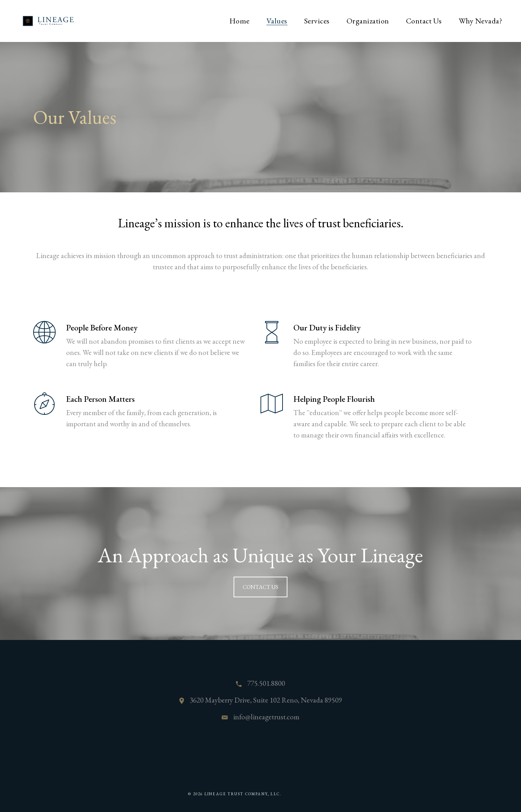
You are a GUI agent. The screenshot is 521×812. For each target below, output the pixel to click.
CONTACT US (260, 587)
